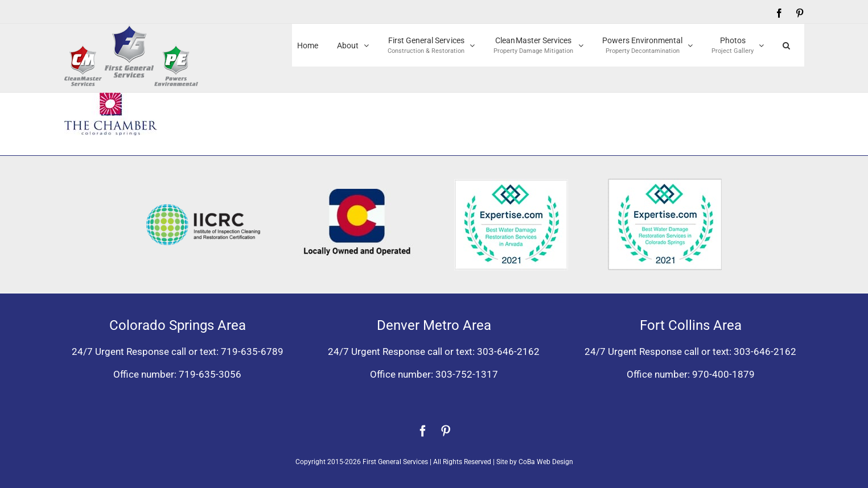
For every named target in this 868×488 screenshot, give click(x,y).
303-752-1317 (467, 374)
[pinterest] (446, 431)
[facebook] (423, 431)
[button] (786, 45)
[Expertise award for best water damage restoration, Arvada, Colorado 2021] (511, 184)
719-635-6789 (252, 351)
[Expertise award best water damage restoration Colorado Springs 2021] (665, 183)
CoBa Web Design (546, 462)
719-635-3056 (210, 374)
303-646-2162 (508, 351)
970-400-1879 (723, 374)
